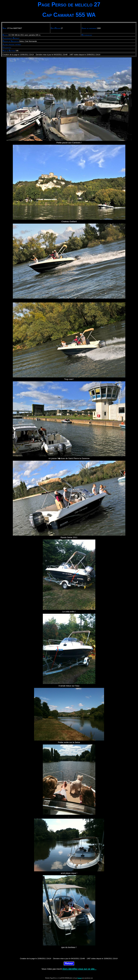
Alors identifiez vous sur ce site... (79, 969)
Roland (80, 978)
